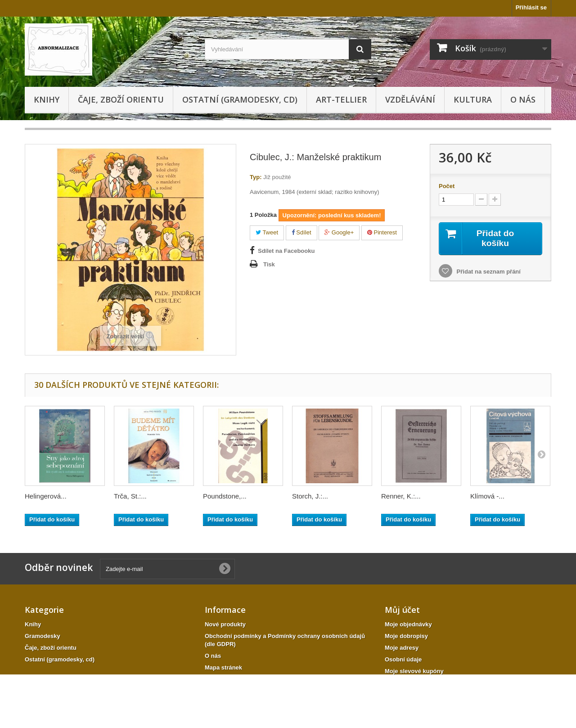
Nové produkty (225, 624)
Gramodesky (43, 636)
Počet (447, 186)
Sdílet (301, 232)
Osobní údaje (403, 659)
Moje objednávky (408, 624)
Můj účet (402, 610)
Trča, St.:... (130, 496)
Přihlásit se (531, 7)
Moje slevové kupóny (414, 671)
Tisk (269, 264)
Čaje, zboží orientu (121, 99)
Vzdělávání (410, 99)
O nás (523, 99)
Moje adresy (402, 648)
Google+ (339, 232)
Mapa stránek (223, 667)
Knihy (47, 99)
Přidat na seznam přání (488, 272)
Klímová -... (487, 496)
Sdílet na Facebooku (286, 251)
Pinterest (382, 232)
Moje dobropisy (406, 636)
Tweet (267, 232)
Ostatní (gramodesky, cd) (240, 99)
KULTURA (473, 99)
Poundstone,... (225, 496)
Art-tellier (341, 99)
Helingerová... (46, 496)
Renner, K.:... (401, 496)
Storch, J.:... (310, 496)
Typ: (256, 177)
